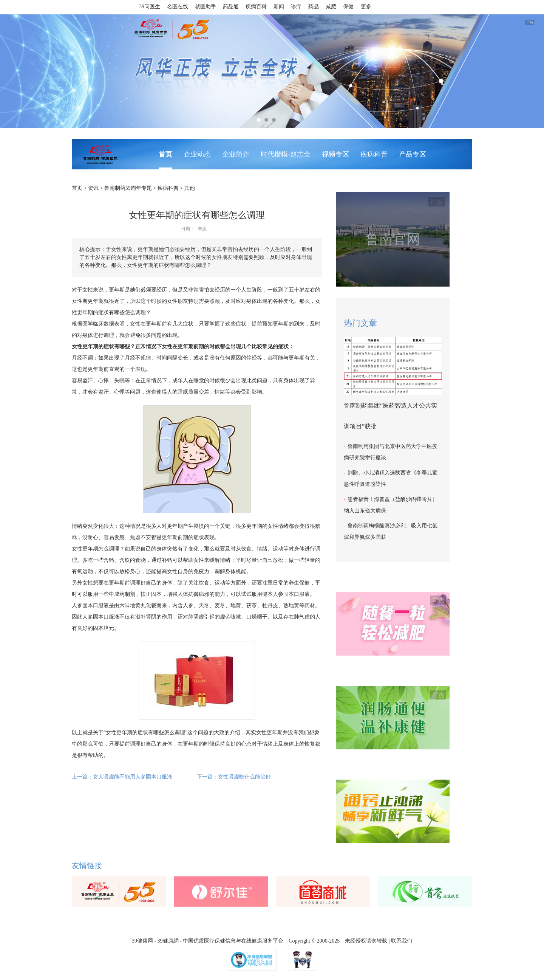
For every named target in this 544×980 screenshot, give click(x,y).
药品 (314, 7)
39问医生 (150, 7)
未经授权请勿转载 (366, 941)
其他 (190, 188)
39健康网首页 (114, 7)
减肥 (331, 7)
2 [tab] (266, 120)
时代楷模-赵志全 (286, 154)
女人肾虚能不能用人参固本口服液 (133, 777)
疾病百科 (256, 7)
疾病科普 (374, 154)
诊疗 (296, 7)
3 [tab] (274, 120)
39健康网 (142, 941)
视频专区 (335, 154)
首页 (165, 154)
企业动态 (197, 154)
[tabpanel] (272, 71)
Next (4, 71)
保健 (348, 7)
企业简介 (236, 154)
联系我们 (402, 941)
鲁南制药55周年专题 (128, 188)
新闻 (279, 7)
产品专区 (413, 154)
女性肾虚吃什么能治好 (244, 777)
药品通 (231, 7)
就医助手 (206, 7)
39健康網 (168, 941)
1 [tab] (259, 120)
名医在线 (178, 7)
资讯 (93, 188)
